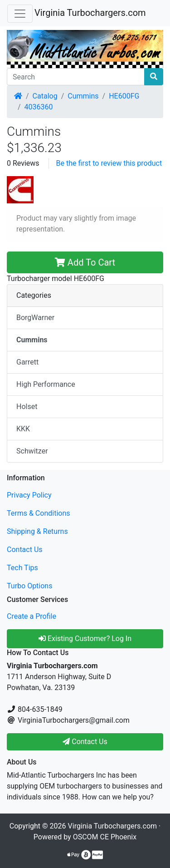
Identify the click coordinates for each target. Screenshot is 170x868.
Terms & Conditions (39, 513)
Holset (27, 407)
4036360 (39, 107)
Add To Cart (85, 262)
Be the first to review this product (109, 163)
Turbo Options (29, 586)
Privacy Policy (29, 495)
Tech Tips (22, 568)
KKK (23, 429)
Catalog (45, 96)
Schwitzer (32, 451)
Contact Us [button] (85, 742)
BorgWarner (35, 318)
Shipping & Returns (37, 531)
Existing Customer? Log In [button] (85, 639)
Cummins (83, 96)
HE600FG (124, 96)
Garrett (27, 362)
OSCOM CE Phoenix (105, 837)
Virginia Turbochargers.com (90, 13)
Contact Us (25, 550)
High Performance (46, 384)
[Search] (76, 77)
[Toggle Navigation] (20, 14)
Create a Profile (32, 616)
